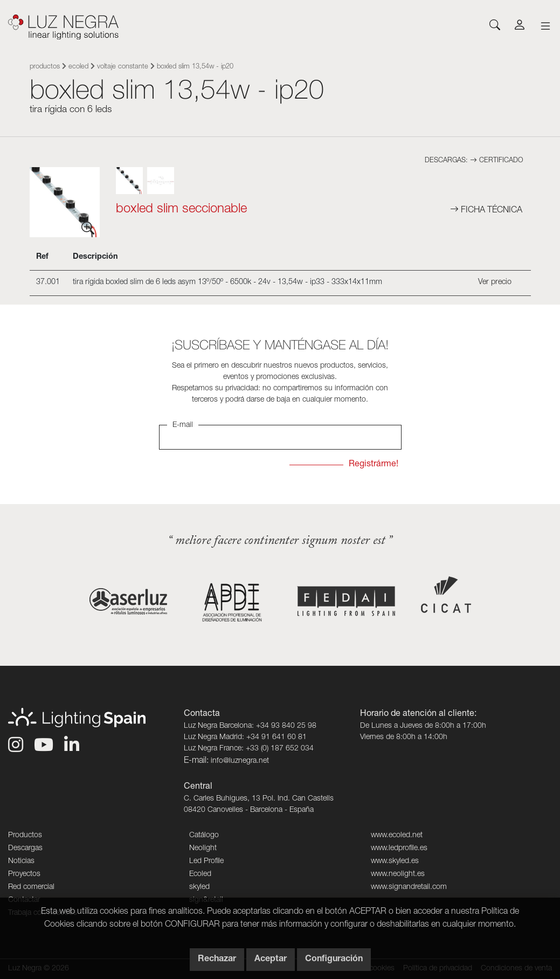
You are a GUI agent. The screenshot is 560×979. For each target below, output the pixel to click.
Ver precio (495, 282)
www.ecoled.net (397, 836)
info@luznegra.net (240, 761)
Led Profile (206, 861)
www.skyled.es (395, 861)
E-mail (183, 425)
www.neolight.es (398, 874)
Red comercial (31, 887)
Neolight (203, 849)
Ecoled (78, 67)
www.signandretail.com (409, 887)
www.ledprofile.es (399, 849)
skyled (199, 887)
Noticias (21, 861)
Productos (45, 67)
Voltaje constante (123, 67)
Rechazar (217, 960)
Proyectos (24, 874)
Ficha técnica (486, 211)
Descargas (25, 849)
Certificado (496, 161)
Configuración (334, 960)
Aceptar (271, 960)
